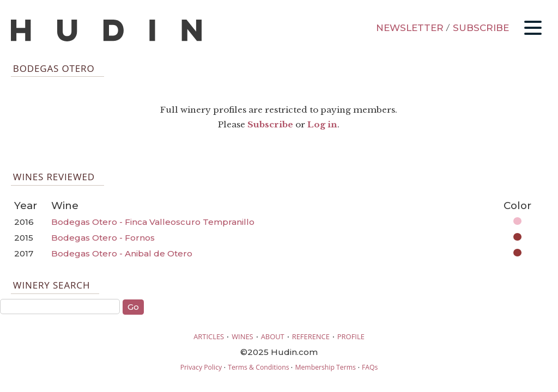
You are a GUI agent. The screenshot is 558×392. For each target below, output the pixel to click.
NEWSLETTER (410, 28)
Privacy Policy (201, 367)
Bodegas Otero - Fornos (103, 238)
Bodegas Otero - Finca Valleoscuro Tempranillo (153, 222)
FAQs (370, 367)
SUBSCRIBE (481, 28)
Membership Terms (325, 367)
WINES (242, 336)
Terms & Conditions (258, 367)
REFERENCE (311, 336)
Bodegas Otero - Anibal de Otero (122, 253)
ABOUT (273, 336)
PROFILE (351, 336)
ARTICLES (209, 336)
